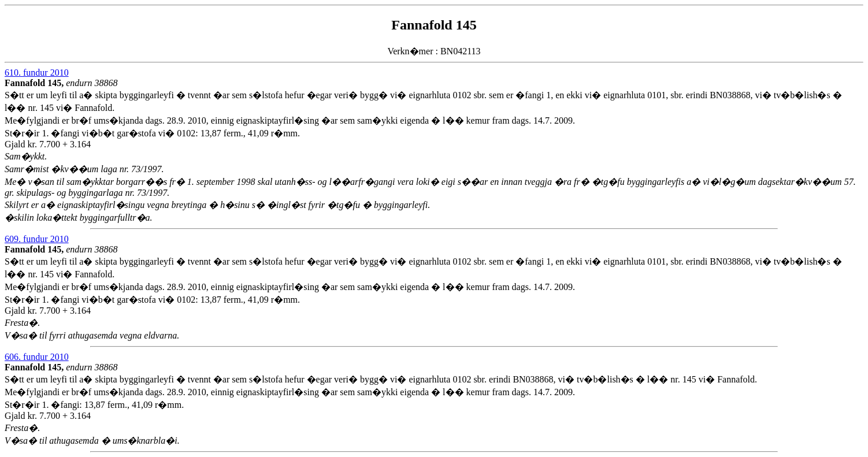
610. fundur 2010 (37, 73)
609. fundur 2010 (37, 239)
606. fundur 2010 (37, 357)
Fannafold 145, (35, 83)
